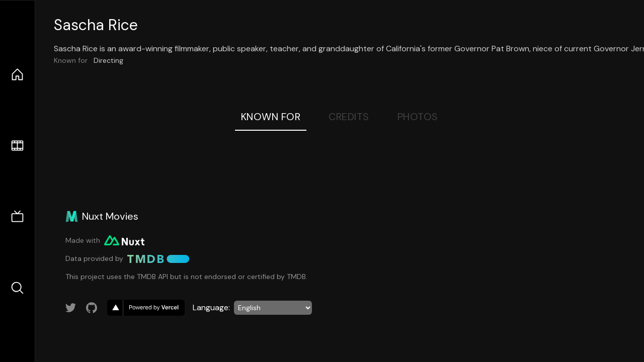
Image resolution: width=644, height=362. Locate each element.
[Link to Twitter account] (71, 308)
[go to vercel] (146, 308)
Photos (418, 117)
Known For (271, 117)
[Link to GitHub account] (92, 308)
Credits (349, 117)
